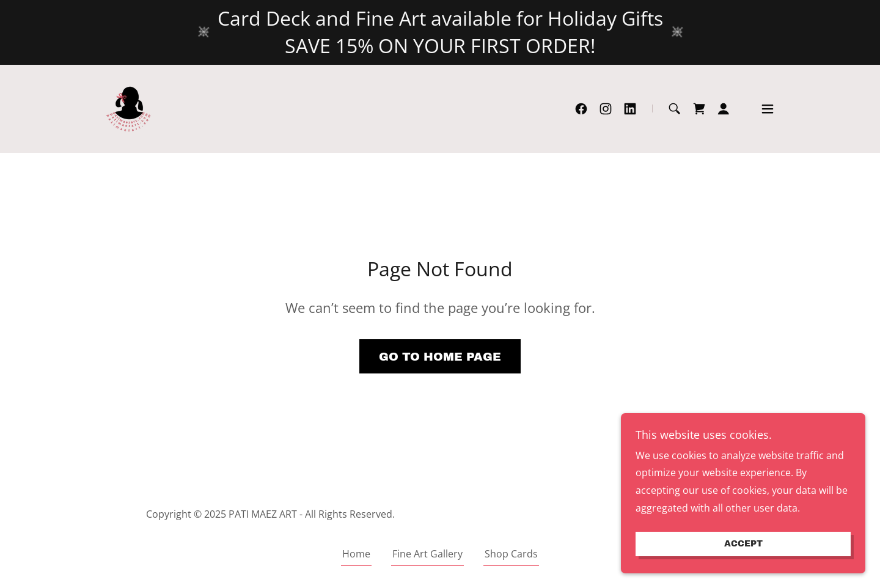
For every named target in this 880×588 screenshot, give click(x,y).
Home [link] (356, 554)
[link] (130, 108)
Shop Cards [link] (511, 554)
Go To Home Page (440, 357)
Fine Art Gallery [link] (427, 554)
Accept (743, 561)
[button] (724, 109)
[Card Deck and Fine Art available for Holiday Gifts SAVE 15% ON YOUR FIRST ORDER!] (440, 32)
